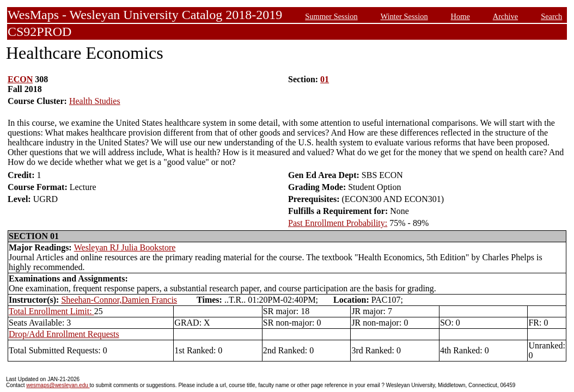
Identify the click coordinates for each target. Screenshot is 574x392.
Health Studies (95, 101)
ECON (20, 79)
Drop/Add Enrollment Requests (64, 334)
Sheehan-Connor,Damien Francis (119, 300)
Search (551, 16)
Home (460, 16)
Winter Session (404, 16)
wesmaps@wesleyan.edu (58, 385)
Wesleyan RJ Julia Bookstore (125, 247)
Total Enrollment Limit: (51, 311)
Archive (505, 16)
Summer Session (331, 16)
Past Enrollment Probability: (338, 223)
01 (325, 79)
